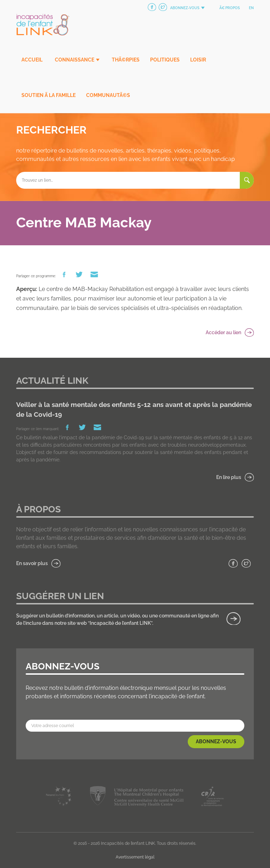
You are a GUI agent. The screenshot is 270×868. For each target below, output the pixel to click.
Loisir (198, 60)
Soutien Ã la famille (49, 95)
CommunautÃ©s (108, 95)
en (251, 8)
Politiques (165, 60)
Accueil (32, 60)
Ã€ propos (230, 8)
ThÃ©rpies (126, 60)
